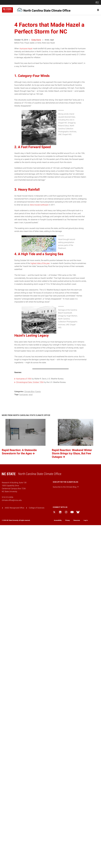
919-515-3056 (8, 497)
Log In (86, 520)
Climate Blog (29, 391)
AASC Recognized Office (14, 508)
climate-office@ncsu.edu (12, 500)
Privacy (68, 520)
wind (31, 394)
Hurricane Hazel (26, 49)
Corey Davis (36, 40)
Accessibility (58, 520)
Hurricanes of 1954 (24, 379)
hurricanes (24, 394)
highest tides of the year (40, 263)
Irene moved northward (39, 205)
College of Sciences (37, 508)
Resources (77, 520)
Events (38, 391)
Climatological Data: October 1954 (30, 382)
